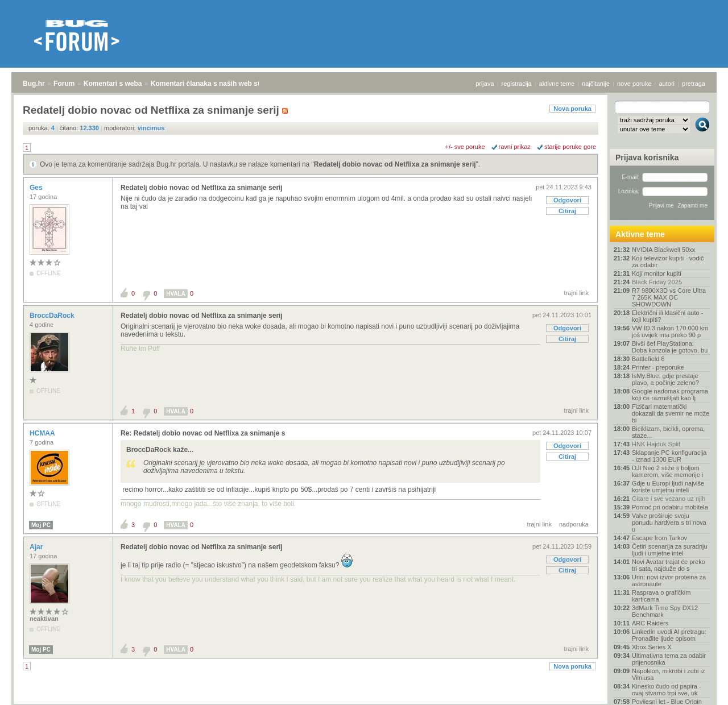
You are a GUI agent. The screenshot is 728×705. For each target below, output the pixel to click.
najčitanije (596, 84)
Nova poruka (572, 109)
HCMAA (43, 433)
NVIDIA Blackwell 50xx (663, 250)
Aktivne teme (640, 234)
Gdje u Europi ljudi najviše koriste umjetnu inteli (668, 487)
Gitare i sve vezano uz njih (669, 499)
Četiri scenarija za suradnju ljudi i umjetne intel (670, 550)
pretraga (694, 84)
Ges (37, 188)
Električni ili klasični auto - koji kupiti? (667, 316)
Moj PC (41, 525)
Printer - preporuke (658, 367)
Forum (64, 84)
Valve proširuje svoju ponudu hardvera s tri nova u (669, 522)
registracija (517, 84)
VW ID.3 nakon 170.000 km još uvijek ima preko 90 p (670, 331)
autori (667, 84)
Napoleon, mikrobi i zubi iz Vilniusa (668, 674)
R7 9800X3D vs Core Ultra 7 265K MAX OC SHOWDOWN (669, 297)
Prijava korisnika (647, 157)
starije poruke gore (570, 147)
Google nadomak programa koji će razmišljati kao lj (670, 395)
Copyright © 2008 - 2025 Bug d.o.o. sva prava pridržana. (364, 702)
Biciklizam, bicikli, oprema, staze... (668, 432)
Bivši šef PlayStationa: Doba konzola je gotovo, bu (670, 347)
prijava (485, 84)
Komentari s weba (113, 84)
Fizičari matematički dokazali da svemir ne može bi (671, 413)
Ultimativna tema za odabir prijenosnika (669, 659)
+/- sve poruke (465, 147)
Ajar (37, 547)
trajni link (576, 293)
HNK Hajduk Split (656, 444)
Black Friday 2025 (657, 282)
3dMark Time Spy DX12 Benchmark (665, 611)
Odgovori (567, 200)
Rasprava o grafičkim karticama (661, 596)
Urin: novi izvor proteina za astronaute (669, 580)
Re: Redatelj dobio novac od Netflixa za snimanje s (203, 433)
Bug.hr (34, 84)
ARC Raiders (650, 623)
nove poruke (634, 84)
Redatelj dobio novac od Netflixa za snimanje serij (395, 164)
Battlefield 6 (648, 359)
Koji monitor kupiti (657, 273)
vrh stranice (697, 689)
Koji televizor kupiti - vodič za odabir (668, 262)
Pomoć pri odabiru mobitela (670, 507)
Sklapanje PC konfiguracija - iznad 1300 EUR (669, 456)
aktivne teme (557, 84)
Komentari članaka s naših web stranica (215, 84)
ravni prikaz (515, 147)
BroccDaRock (53, 316)
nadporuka (574, 524)
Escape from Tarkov (659, 538)
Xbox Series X (652, 647)
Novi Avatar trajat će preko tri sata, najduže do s (669, 565)
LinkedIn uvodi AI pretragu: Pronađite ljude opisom (669, 635)
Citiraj (567, 211)
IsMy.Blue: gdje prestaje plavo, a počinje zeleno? (665, 379)
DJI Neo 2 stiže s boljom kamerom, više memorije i (667, 471)
